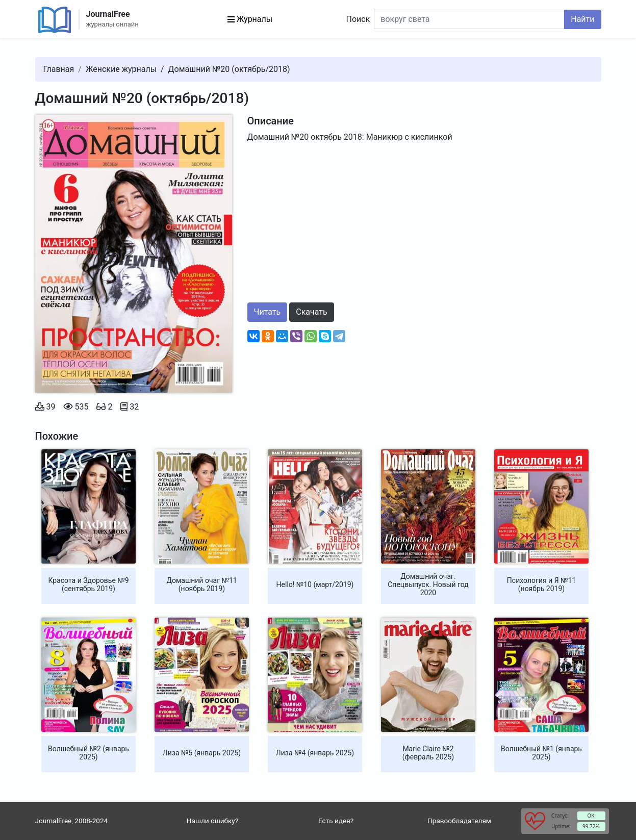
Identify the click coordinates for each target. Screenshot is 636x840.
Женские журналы (121, 69)
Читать (268, 312)
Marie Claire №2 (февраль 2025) (428, 753)
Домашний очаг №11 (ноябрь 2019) (201, 584)
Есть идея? (336, 821)
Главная (59, 69)
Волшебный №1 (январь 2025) (541, 753)
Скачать (311, 312)
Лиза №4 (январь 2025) (315, 753)
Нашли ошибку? (212, 821)
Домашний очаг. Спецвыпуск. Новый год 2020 (428, 584)
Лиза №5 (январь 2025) (202, 753)
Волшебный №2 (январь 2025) (88, 753)
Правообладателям (459, 821)
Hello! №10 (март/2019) (315, 584)
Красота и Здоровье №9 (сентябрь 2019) (88, 584)
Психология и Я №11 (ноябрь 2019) (541, 584)
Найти (582, 19)
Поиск (358, 19)
